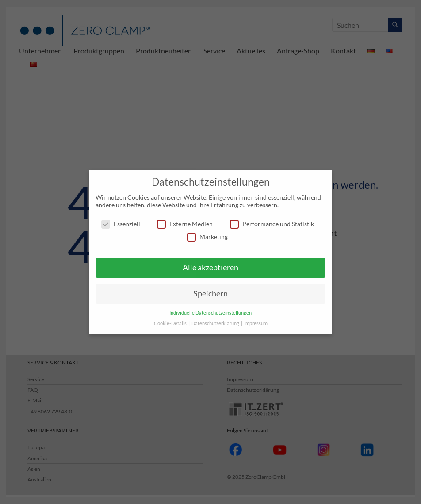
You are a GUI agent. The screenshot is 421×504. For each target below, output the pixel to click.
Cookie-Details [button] (171, 323)
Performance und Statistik (272, 224)
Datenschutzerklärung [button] (216, 323)
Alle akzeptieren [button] (210, 267)
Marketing (207, 237)
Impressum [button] (256, 323)
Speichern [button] (210, 294)
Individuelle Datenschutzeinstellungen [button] (210, 313)
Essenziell (121, 224)
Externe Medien (185, 224)
